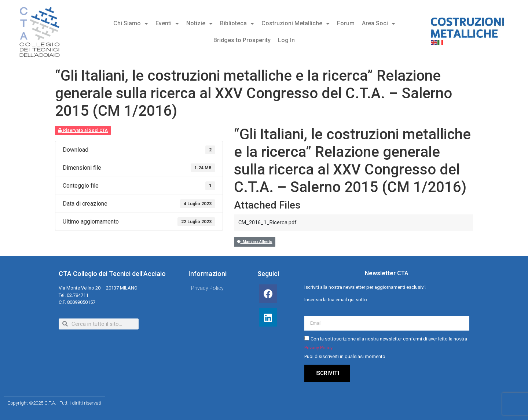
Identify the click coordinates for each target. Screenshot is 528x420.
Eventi (167, 23)
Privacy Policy (318, 348)
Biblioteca (237, 23)
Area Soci (379, 23)
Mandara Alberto (255, 242)
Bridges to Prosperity (242, 40)
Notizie (199, 23)
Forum (346, 23)
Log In (286, 40)
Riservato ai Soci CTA (83, 130)
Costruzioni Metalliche (296, 23)
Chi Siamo (131, 23)
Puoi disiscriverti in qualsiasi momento (345, 356)
